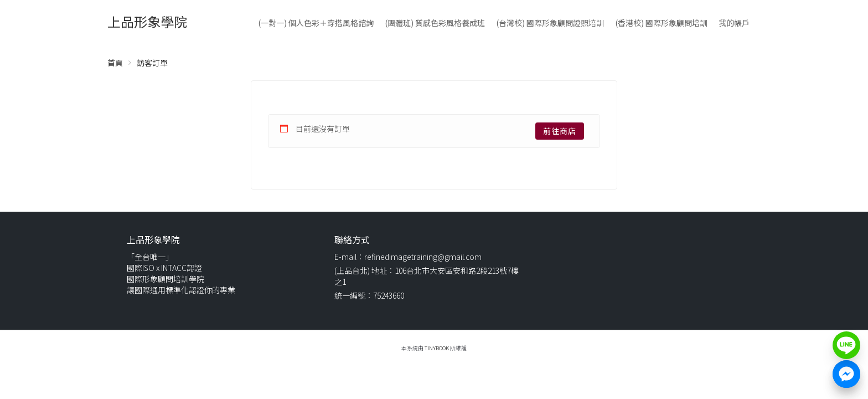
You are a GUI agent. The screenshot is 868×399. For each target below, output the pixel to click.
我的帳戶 (734, 23)
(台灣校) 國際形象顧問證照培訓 (550, 23)
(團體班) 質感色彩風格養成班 (435, 23)
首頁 (115, 63)
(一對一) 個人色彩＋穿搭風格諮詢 (316, 23)
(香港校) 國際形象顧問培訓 (661, 23)
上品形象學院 (147, 21)
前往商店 (560, 131)
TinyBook (437, 348)
